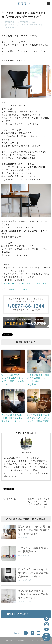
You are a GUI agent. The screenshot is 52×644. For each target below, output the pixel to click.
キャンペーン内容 (19, 289)
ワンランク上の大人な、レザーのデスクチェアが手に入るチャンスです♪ (33, 573)
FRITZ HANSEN (30, 25)
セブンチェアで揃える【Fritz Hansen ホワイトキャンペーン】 (33, 594)
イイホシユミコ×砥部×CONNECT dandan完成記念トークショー (12, 418)
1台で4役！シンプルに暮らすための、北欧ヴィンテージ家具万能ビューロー (39, 419)
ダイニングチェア (13, 25)
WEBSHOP (46, 638)
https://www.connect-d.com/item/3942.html (24, 283)
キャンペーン (45, 25)
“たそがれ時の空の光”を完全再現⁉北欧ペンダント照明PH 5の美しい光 (13, 380)
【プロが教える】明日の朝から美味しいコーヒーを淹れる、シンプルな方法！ (38, 380)
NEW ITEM (11, 27)
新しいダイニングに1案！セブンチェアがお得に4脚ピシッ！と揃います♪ (34, 530)
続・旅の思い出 (9, 499)
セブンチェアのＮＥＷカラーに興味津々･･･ (33, 550)
